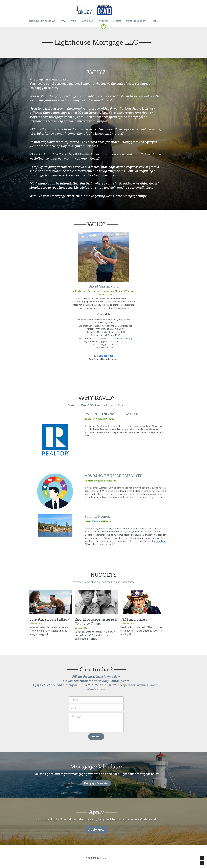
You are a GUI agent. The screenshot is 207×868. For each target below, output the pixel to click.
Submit (104, 734)
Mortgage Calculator (103, 780)
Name (81, 697)
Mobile (98, 523)
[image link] (103, 26)
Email (81, 705)
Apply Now (103, 827)
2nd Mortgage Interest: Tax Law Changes (101, 623)
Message (83, 713)
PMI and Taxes (143, 621)
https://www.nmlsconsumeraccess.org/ (113, 338)
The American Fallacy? (50, 621)
